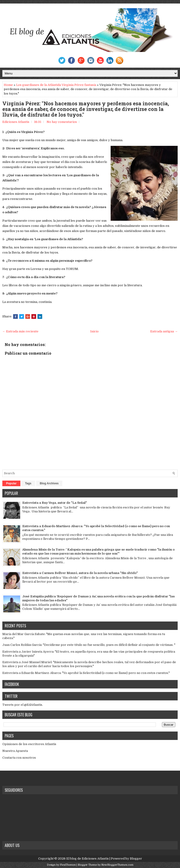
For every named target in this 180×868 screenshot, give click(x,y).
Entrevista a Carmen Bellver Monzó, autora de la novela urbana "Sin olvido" (80, 573)
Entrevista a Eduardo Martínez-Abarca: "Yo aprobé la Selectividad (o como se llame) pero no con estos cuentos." (86, 673)
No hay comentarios (62, 122)
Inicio (94, 331)
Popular (11, 483)
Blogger (136, 859)
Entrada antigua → (164, 331)
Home (8, 85)
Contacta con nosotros (19, 758)
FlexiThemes (68, 865)
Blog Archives (49, 483)
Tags (28, 483)
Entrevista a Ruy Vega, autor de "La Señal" (55, 503)
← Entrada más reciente (20, 331)
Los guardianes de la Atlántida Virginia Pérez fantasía (56, 85)
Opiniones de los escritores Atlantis (29, 744)
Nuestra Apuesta (15, 751)
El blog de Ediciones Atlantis (88, 859)
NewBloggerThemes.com (117, 865)
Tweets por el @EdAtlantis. (23, 705)
